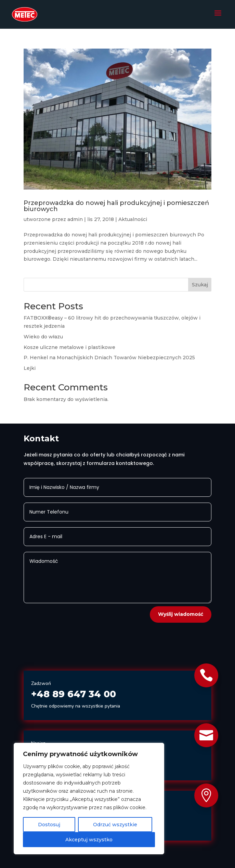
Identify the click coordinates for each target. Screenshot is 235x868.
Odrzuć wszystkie (115, 825)
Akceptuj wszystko (89, 840)
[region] (89, 799)
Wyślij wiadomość (181, 614)
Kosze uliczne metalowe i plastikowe (69, 347)
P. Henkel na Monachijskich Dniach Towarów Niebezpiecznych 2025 (109, 358)
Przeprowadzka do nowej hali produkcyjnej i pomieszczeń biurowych (116, 206)
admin (75, 219)
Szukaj (200, 285)
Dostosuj (49, 825)
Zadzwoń (41, 683)
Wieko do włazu (43, 337)
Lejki (30, 368)
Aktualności (133, 219)
